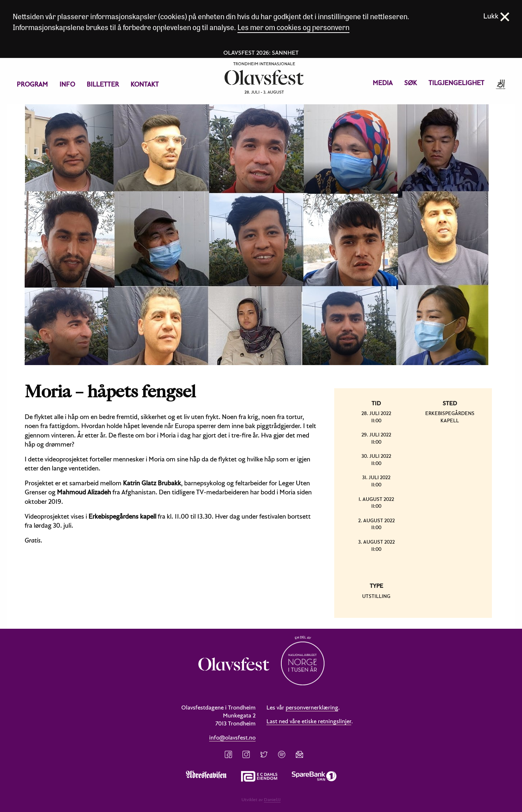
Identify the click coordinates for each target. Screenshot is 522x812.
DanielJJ (272, 799)
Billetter (103, 84)
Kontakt (145, 84)
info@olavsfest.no (232, 737)
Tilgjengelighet (456, 83)
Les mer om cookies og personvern (293, 27)
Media (383, 83)
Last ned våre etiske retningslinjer (309, 721)
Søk (411, 83)
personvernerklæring (312, 707)
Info (67, 84)
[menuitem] (32, 84)
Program (32, 84)
